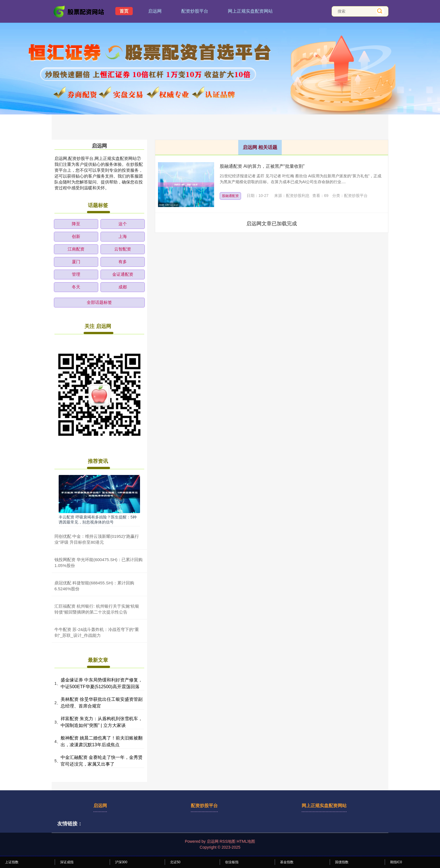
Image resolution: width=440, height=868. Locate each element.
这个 (123, 224)
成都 (123, 287)
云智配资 (123, 249)
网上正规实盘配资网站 (250, 11)
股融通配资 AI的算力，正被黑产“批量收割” (262, 166)
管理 (76, 274)
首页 (124, 11)
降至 (76, 224)
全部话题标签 (99, 302)
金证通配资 (123, 274)
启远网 (155, 11)
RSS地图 (227, 841)
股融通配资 (230, 196)
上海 (123, 236)
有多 (123, 262)
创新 (76, 236)
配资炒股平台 (195, 11)
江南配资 (76, 249)
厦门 (76, 262)
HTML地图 (246, 841)
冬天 (76, 287)
